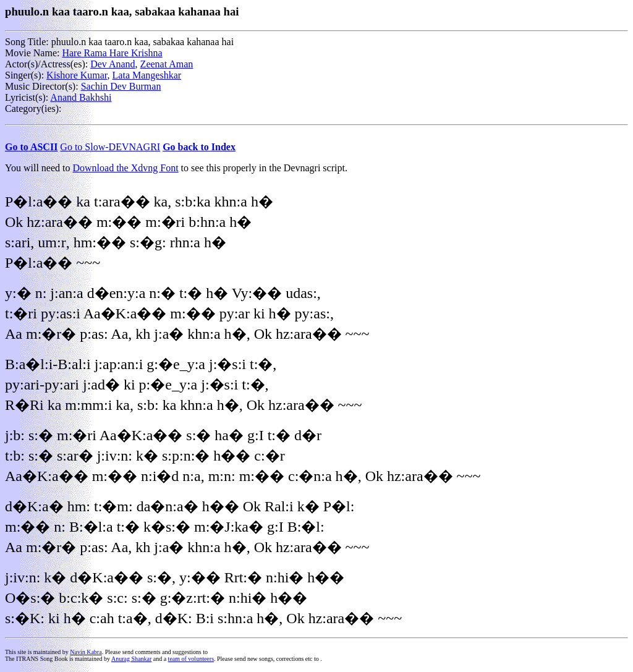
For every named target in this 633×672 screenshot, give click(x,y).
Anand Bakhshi (81, 97)
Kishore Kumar (77, 75)
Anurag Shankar (131, 659)
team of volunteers (191, 659)
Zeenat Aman (167, 64)
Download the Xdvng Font (126, 168)
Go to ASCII (31, 147)
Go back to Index (199, 147)
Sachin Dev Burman (121, 86)
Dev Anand (113, 64)
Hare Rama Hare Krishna (112, 53)
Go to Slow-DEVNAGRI (110, 147)
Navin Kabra (86, 652)
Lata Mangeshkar (147, 75)
